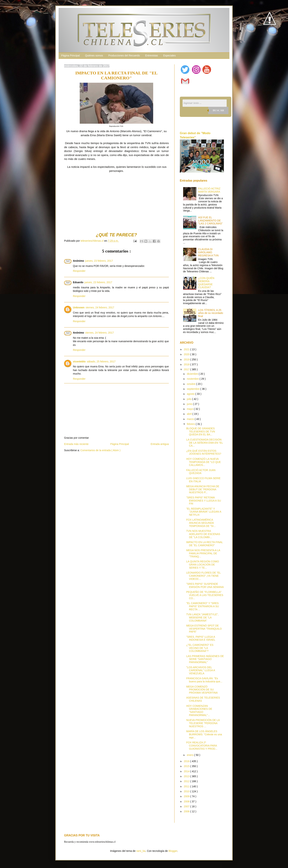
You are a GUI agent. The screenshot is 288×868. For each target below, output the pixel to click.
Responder (79, 271)
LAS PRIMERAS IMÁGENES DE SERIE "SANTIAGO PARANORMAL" (205, 659)
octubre (191, 384)
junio (190, 404)
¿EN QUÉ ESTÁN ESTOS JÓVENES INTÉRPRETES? (204, 452)
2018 (187, 364)
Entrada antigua (160, 444)
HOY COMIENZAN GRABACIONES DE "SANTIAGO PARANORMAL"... (199, 710)
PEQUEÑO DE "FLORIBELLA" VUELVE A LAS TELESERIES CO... (205, 595)
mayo (190, 409)
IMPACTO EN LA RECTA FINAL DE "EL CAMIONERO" (205, 544)
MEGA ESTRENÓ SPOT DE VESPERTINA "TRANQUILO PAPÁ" (204, 629)
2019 (187, 359)
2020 (187, 354)
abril (190, 414)
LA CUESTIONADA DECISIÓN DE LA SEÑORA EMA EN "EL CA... (205, 443)
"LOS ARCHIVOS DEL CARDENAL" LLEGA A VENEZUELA (201, 670)
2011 (187, 786)
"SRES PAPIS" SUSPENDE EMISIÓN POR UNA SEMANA (205, 585)
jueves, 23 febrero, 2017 (99, 261)
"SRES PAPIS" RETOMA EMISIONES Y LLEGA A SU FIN (204, 501)
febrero (191, 424)
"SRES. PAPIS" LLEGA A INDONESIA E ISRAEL (201, 638)
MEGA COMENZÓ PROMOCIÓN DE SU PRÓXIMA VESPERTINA (202, 690)
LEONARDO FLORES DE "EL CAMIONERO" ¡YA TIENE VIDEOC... (203, 576)
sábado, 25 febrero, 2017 (101, 361)
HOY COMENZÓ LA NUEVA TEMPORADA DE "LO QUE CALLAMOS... (204, 462)
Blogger (173, 851)
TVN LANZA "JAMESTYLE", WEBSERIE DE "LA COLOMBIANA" (202, 618)
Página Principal (70, 56)
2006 (187, 811)
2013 (187, 776)
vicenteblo (79, 361)
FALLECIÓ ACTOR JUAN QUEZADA (201, 472)
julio (189, 399)
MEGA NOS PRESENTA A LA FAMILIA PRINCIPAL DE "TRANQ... (203, 553)
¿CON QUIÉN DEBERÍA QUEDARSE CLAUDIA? (206, 283)
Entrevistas (151, 56)
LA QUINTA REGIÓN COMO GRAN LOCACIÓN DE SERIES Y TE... (203, 565)
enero (190, 755)
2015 (187, 766)
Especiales (170, 56)
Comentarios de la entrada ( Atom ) (100, 450)
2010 (187, 791)
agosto (191, 394)
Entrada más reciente (76, 444)
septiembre (193, 389)
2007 (187, 806)
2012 (187, 781)
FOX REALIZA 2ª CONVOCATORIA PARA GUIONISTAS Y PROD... (202, 746)
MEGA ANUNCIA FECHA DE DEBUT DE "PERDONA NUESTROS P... (203, 489)
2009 (187, 796)
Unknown (79, 307)
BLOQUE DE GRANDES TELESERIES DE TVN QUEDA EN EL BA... (201, 432)
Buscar (218, 110)
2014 (187, 771)
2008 (187, 801)
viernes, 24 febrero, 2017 (100, 307)
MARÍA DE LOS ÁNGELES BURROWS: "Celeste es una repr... (204, 734)
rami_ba (141, 851)
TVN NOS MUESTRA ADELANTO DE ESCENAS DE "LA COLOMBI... (203, 534)
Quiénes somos (94, 56)
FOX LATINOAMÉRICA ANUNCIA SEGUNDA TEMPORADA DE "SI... (201, 523)
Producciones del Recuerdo (124, 56)
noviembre (193, 379)
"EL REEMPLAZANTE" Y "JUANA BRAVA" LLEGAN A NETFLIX (204, 512)
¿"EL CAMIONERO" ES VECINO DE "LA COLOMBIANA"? (200, 648)
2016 (187, 761)
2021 (187, 349)
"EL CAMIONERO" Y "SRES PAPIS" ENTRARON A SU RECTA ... (203, 606)
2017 (187, 369)
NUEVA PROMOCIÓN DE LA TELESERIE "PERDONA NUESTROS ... (203, 723)
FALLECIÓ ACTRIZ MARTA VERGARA (209, 190)
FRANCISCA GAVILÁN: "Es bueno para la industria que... (204, 680)
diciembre (193, 374)
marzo (191, 419)
